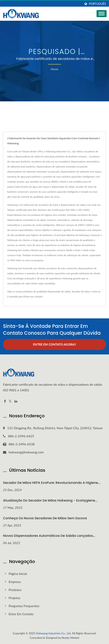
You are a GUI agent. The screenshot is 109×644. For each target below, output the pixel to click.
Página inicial (18, 574)
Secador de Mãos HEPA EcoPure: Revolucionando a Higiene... (52, 483)
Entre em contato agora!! (54, 344)
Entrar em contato (33, 297)
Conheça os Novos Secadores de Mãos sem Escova (45, 518)
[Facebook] (5, 401)
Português (97, 4)
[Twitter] (10, 401)
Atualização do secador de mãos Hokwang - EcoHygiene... (50, 500)
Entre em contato (21, 614)
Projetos (14, 598)
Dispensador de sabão (59, 291)
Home (54, 69)
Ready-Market (70, 638)
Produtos (15, 590)
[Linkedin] (16, 401)
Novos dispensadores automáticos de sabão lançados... (49, 536)
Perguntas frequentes (24, 606)
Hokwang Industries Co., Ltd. (54, 633)
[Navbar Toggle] (102, 14)
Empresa (15, 582)
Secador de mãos (81, 291)
